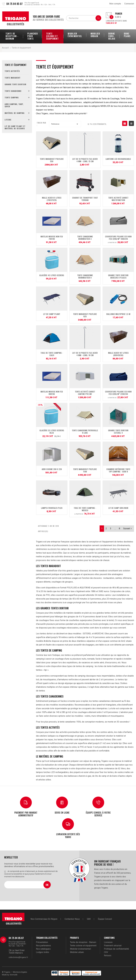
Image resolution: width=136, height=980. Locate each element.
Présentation (42, 942)
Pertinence (65, 124)
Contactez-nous (72, 919)
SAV (89, 919)
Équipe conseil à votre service (98, 814)
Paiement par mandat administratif (26, 814)
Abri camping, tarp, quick (14, 105)
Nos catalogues (43, 949)
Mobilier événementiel (80, 949)
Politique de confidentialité (116, 949)
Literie (8, 120)
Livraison (108, 942)
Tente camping (12, 97)
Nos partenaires (43, 946)
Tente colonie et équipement (83, 946)
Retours (108, 955)
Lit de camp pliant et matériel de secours (15, 127)
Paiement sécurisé (113, 946)
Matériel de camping (14, 113)
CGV (106, 952)
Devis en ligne (62, 812)
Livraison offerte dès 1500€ (68, 836)
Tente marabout (13, 78)
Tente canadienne (13, 91)
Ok (47, 885)
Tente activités (12, 71)
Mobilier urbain (77, 952)
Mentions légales (20, 972)
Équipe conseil (105, 919)
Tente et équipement (16, 65)
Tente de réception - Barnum (83, 942)
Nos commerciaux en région (44, 919)
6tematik (14, 975)
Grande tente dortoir (15, 84)
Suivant (128, 529)
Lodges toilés (42, 952)
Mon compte (115, 4)
